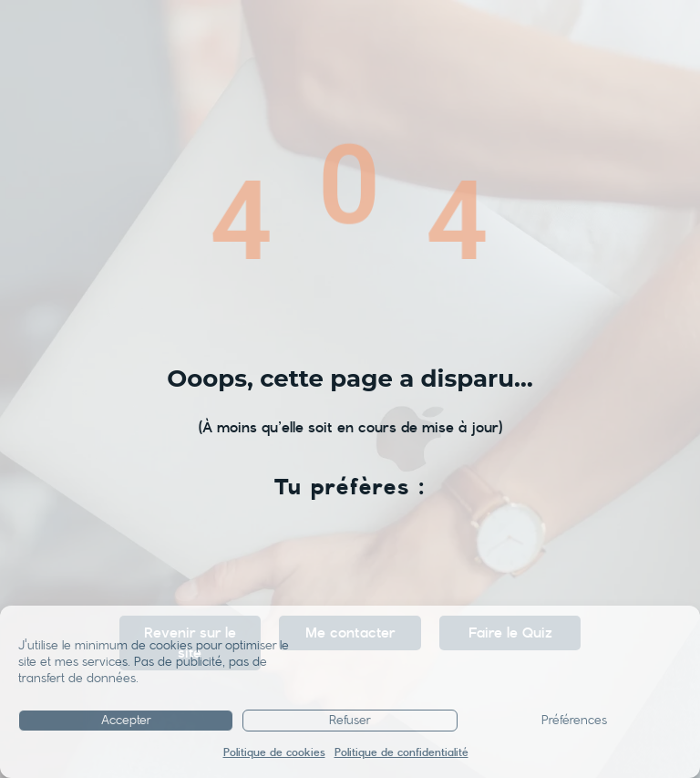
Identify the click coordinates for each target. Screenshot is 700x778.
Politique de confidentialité (401, 752)
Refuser (350, 721)
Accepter (126, 721)
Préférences (574, 721)
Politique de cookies (274, 752)
